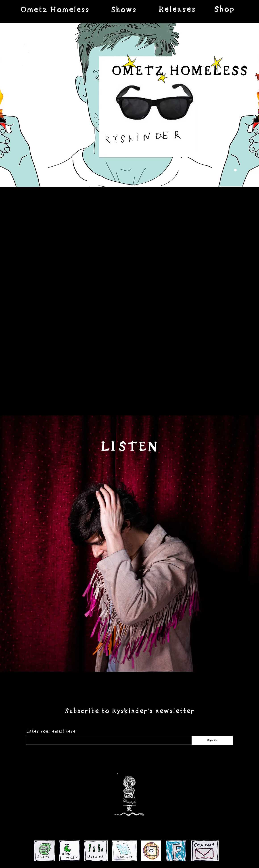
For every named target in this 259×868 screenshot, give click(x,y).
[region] (55, 10)
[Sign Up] (212, 740)
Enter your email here (51, 731)
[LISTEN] (129, 447)
